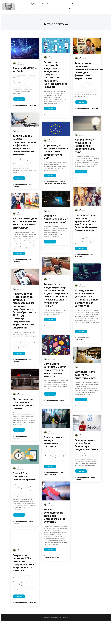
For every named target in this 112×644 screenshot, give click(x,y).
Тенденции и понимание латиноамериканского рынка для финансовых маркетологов (89, 71)
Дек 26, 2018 (21, 485)
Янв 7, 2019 (20, 410)
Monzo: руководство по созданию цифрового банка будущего (54, 526)
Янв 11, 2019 (83, 296)
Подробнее (19, 103)
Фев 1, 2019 (51, 142)
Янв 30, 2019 (21, 220)
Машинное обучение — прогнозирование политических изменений (59, 20)
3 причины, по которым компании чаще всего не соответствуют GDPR (56, 153)
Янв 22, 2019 (52, 283)
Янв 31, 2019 (83, 139)
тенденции (26, 9)
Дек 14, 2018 (21, 572)
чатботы (70, 9)
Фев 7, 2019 (51, 58)
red (18, 62)
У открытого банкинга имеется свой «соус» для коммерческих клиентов (55, 376)
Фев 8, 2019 (20, 64)
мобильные (56, 4)
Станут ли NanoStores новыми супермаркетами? (56, 221)
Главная (36, 20)
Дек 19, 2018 (52, 440)
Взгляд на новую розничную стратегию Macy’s (86, 389)
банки (31, 542)
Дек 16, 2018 (83, 453)
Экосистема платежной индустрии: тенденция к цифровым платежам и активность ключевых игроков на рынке (56, 74)
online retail (89, 4)
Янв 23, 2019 (21, 301)
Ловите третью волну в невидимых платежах (53, 449)
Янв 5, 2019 (51, 365)
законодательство (60, 186)
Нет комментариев (21, 109)
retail (98, 4)
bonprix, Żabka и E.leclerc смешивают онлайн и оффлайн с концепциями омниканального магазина (25, 149)
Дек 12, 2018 (52, 515)
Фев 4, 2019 (20, 136)
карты (25, 4)
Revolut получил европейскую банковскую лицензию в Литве (86, 462)
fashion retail (44, 4)
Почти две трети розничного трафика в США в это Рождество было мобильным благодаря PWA (86, 230)
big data (33, 4)
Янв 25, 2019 (83, 218)
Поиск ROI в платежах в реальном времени (25, 493)
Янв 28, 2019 (52, 214)
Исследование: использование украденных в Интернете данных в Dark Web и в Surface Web (86, 308)
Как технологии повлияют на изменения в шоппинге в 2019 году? (85, 149)
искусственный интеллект (54, 9)
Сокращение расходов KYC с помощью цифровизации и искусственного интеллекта (23, 584)
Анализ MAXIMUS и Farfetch (25, 70)
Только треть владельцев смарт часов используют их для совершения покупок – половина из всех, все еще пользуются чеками (56, 298)
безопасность (77, 4)
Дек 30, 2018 (83, 381)
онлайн (66, 4)
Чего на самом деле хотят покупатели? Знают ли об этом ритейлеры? (25, 228)
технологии (38, 9)
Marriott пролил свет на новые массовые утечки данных (23, 419)
